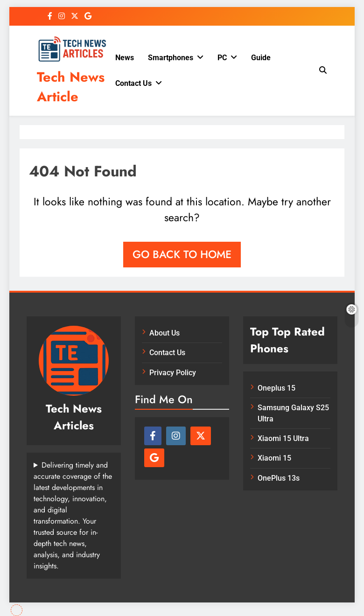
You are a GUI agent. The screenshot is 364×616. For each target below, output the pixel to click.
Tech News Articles (74, 417)
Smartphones (171, 58)
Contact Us (133, 83)
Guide (261, 58)
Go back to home (182, 254)
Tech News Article (71, 87)
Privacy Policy (173, 373)
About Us (164, 333)
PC (222, 58)
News (125, 58)
